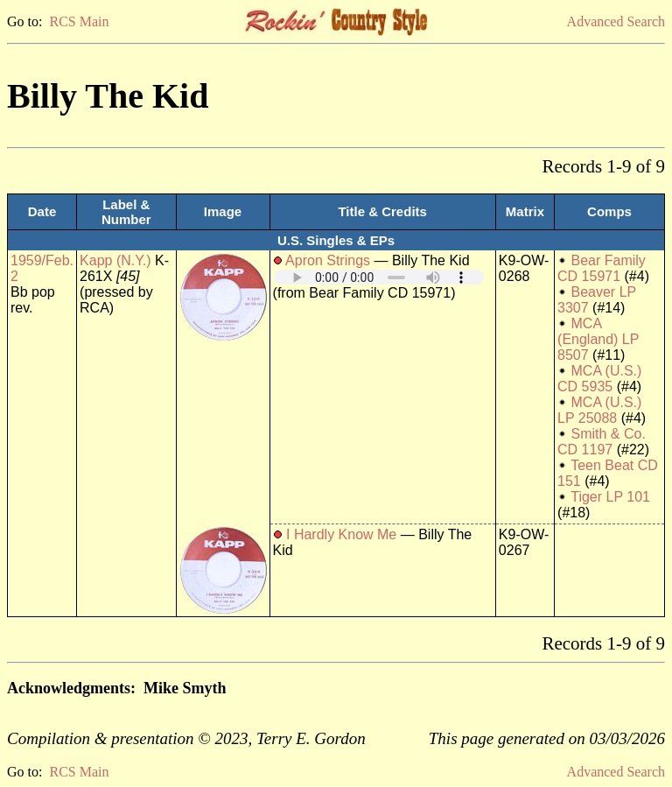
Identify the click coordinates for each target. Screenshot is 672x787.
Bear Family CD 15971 (602, 268)
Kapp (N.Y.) (115, 260)
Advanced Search (616, 21)
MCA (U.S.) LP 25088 (599, 410)
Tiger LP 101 (610, 497)
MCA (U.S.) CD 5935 (599, 379)
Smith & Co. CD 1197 (602, 442)
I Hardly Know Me (341, 534)
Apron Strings (328, 260)
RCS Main (79, 21)
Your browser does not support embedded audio (379, 277)
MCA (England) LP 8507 (598, 339)
